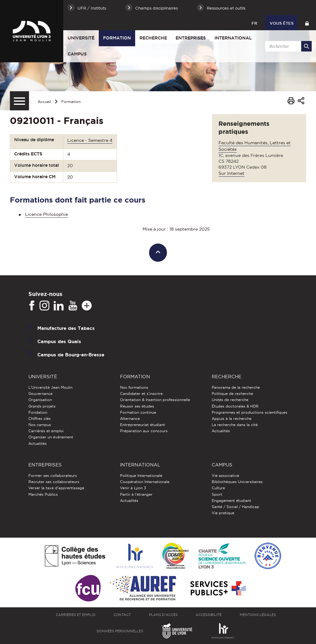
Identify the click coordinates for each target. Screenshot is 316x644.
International (233, 38)
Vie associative (225, 476)
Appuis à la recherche (232, 418)
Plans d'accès (163, 615)
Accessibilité (209, 615)
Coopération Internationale (145, 482)
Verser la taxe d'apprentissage (56, 488)
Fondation (38, 412)
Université (81, 38)
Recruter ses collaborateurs (54, 482)
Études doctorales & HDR (235, 406)
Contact (122, 615)
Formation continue (138, 412)
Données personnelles (120, 631)
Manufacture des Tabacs (66, 328)
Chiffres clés (39, 418)
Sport (217, 494)
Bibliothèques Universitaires (237, 482)
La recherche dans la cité (235, 425)
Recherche (153, 38)
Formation (117, 38)
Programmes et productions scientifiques (249, 412)
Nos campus (40, 425)
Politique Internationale (141, 476)
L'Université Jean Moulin (50, 387)
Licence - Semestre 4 (90, 140)
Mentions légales (258, 615)
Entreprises (191, 38)
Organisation (40, 400)
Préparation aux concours (144, 431)
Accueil (44, 102)
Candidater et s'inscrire (141, 394)
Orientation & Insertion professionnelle (155, 400)
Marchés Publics (43, 494)
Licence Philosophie (46, 214)
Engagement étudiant (231, 500)
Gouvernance (40, 394)
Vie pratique (223, 513)
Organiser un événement (51, 437)
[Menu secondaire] (19, 101)
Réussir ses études (137, 406)
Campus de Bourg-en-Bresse (71, 355)
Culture (218, 488)
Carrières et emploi (46, 431)
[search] (287, 46)
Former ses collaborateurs (53, 476)
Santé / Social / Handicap (235, 507)
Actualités (37, 443)
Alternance (130, 418)
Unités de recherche (230, 400)
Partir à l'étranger (136, 494)
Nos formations (134, 387)
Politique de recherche (232, 394)
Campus (77, 54)
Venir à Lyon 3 (133, 488)
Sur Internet (231, 173)
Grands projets (42, 406)
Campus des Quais (59, 341)
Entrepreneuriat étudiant (143, 425)
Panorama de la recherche (236, 387)
